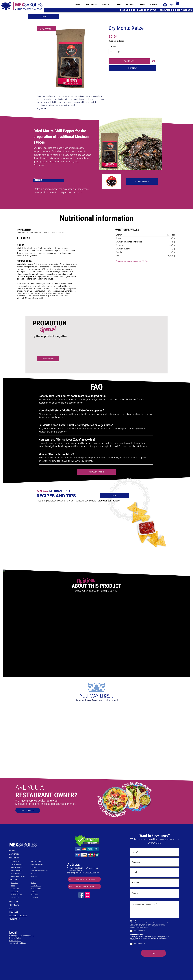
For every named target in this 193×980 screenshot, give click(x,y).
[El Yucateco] (40, 886)
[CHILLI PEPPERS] (20, 864)
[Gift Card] (29, 901)
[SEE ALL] (114, 495)
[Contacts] (29, 919)
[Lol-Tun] (21, 892)
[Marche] (29, 879)
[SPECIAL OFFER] (20, 873)
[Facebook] (81, 895)
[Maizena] (40, 895)
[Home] (28, 851)
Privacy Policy (143, 927)
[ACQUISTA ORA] (48, 359)
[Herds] (40, 883)
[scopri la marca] (142, 181)
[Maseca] (21, 883)
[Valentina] (21, 897)
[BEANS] (40, 867)
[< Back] (43, 16)
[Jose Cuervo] (21, 895)
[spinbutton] (115, 52)
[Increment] (119, 52)
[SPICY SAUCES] (40, 862)
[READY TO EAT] (20, 867)
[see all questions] (96, 472)
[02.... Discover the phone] (84, 879)
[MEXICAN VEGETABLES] (40, 870)
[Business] (29, 912)
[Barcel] (40, 892)
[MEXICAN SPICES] (40, 864)
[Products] (28, 858)
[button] (177, 3)
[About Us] (28, 854)
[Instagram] (88, 895)
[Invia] (153, 953)
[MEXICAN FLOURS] (20, 870)
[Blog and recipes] (29, 915)
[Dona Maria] (40, 889)
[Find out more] (28, 810)
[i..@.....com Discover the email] (84, 886)
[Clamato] (21, 889)
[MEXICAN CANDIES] (20, 876)
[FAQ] (29, 908)
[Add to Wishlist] (153, 61)
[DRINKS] (40, 873)
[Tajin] (21, 886)
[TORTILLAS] (20, 862)
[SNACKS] (40, 876)
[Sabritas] (40, 897)
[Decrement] (111, 52)
